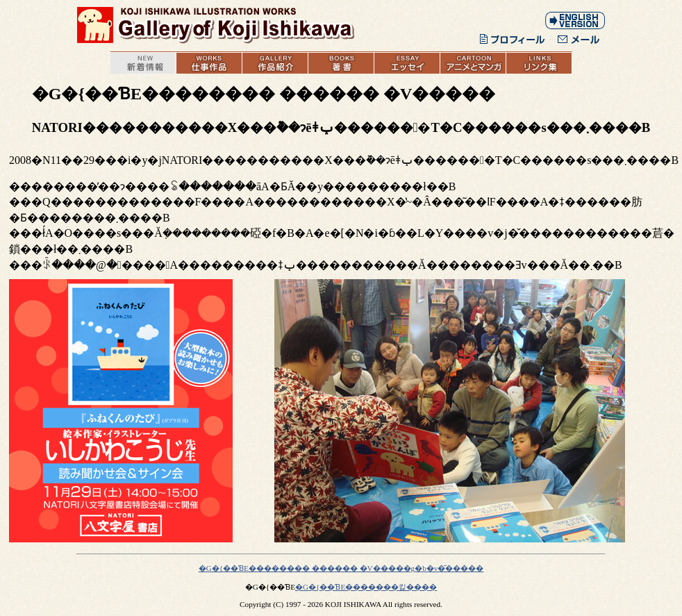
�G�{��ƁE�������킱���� (366, 587)
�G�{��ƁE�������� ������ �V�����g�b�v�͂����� (341, 568)
